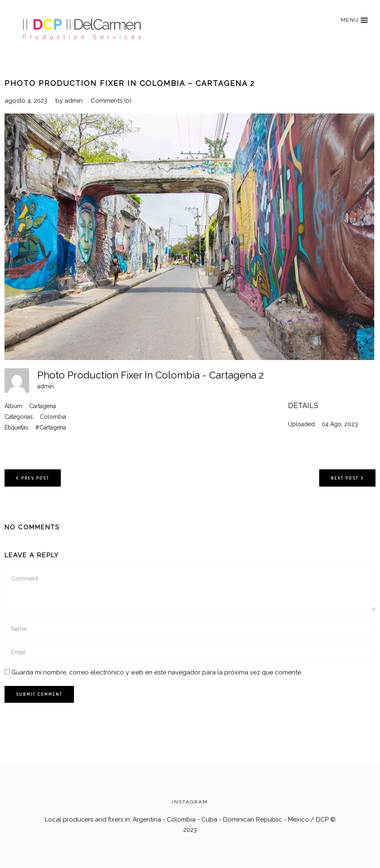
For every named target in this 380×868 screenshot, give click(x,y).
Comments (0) (111, 101)
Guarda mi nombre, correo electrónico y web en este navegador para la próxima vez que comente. (157, 672)
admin (74, 101)
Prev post (33, 478)
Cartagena (43, 406)
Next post (347, 478)
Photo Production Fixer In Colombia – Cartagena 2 (130, 83)
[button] (354, 20)
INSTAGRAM (190, 802)
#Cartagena (51, 427)
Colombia (53, 417)
